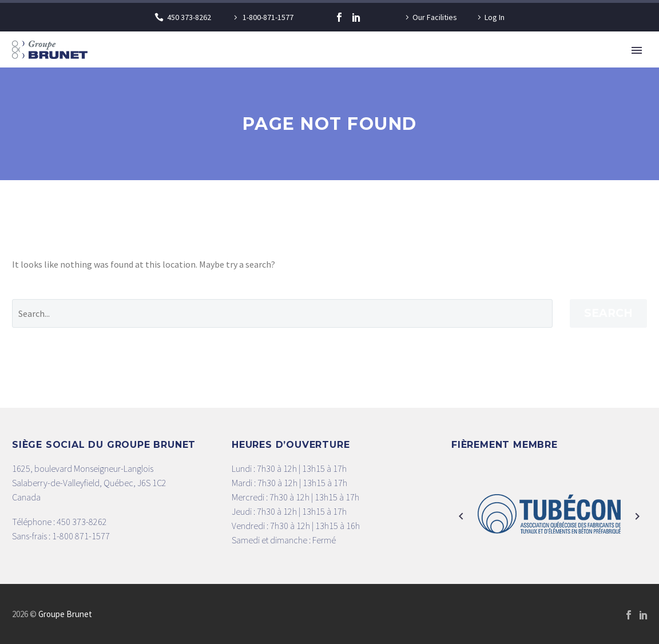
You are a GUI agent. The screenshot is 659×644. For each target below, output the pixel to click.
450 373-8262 (189, 17)
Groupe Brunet (65, 614)
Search (608, 313)
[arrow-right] (637, 517)
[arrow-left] (461, 517)
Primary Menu (637, 50)
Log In (495, 17)
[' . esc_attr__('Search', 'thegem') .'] (282, 313)
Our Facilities (435, 17)
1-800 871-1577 (81, 536)
